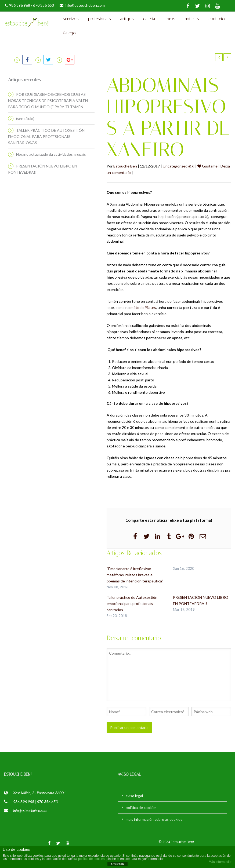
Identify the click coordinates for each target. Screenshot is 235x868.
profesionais (100, 22)
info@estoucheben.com (82, 5)
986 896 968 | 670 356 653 (35, 816)
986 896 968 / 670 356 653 (29, 5)
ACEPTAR (117, 864)
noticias (192, 22)
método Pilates (143, 322)
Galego (69, 44)
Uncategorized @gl (179, 181)
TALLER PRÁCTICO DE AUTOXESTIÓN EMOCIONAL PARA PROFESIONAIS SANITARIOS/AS (46, 151)
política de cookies (141, 822)
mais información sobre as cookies (154, 834)
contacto (217, 22)
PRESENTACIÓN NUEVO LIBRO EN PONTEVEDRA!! (43, 184)
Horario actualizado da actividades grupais (51, 169)
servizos (71, 22)
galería (149, 22)
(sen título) (25, 134)
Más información (220, 862)
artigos (127, 22)
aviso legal (134, 810)
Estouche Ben (125, 181)
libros (170, 22)
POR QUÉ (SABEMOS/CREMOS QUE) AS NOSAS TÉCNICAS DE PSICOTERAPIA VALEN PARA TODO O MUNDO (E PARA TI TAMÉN (48, 116)
